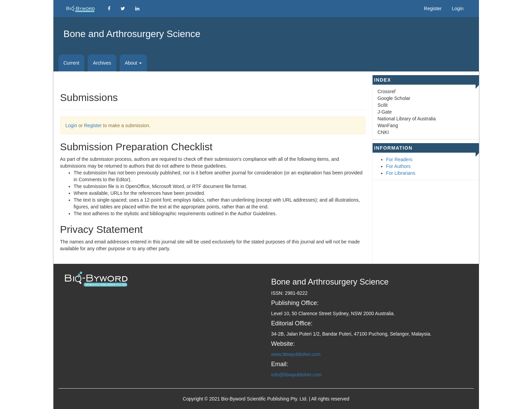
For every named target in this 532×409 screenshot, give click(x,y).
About (133, 63)
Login (458, 8)
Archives (102, 63)
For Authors (398, 166)
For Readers (399, 159)
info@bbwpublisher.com (297, 375)
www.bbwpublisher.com (296, 354)
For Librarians (401, 173)
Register (433, 8)
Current (72, 63)
